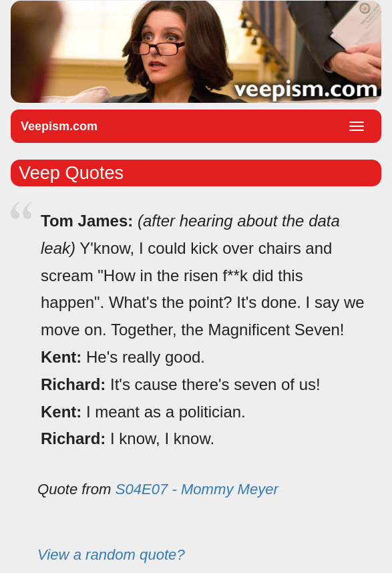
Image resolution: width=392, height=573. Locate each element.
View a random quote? (111, 555)
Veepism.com (59, 126)
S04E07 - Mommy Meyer (197, 489)
